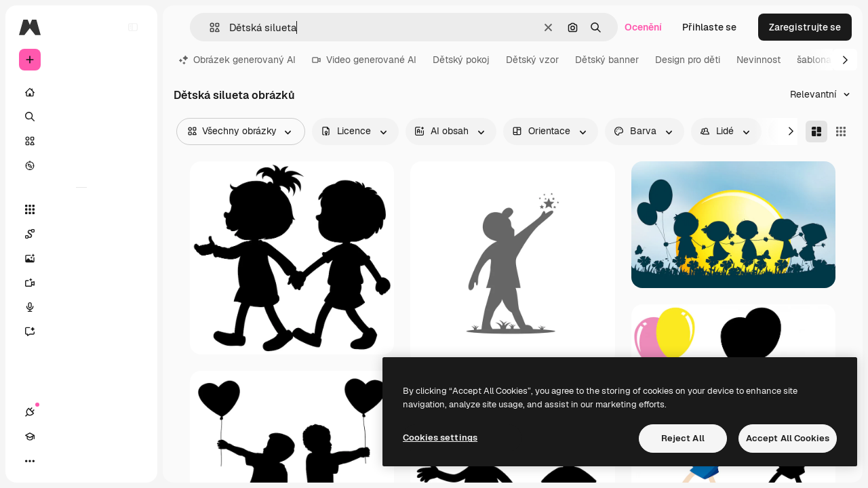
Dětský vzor (532, 60)
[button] (209, 27)
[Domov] (81, 92)
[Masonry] (816, 131)
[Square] (841, 131)
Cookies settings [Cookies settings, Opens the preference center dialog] (440, 438)
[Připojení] (30, 461)
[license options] (355, 131)
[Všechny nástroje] (81, 209)
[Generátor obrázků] (81, 258)
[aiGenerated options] (451, 131)
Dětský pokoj (461, 60)
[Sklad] (81, 141)
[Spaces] (81, 234)
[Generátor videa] (81, 283)
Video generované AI (364, 60)
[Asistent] (81, 331)
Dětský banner (607, 60)
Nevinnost (758, 60)
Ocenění (643, 27)
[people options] (726, 131)
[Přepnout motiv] (79, 461)
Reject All (683, 438)
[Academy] (54, 461)
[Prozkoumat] (81, 165)
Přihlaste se (709, 27)
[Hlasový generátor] (81, 307)
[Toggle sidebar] (133, 27)
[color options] (645, 131)
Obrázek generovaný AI (237, 60)
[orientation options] (551, 131)
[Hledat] (81, 117)
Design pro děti (688, 60)
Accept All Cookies (788, 438)
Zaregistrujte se (805, 27)
